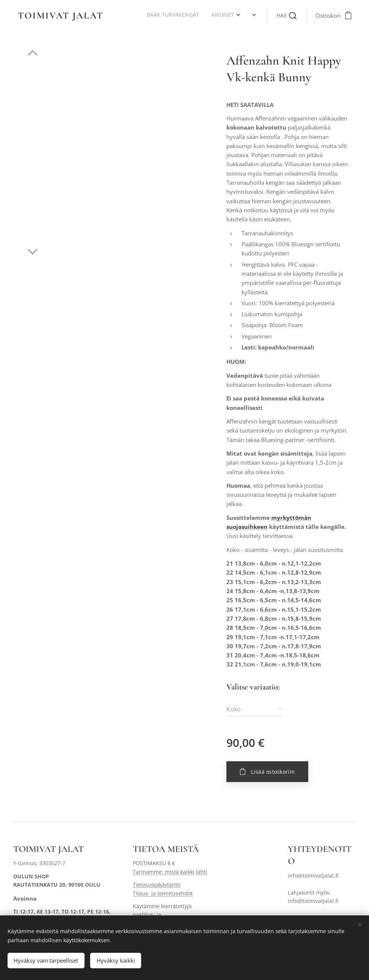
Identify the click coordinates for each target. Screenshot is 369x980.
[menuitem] (132, 15)
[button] (287, 15)
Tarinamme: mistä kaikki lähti (170, 872)
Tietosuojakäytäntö (157, 885)
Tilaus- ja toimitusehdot (163, 893)
